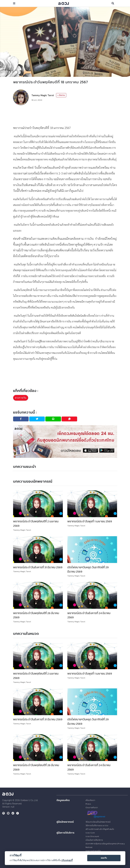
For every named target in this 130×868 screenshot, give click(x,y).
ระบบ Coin (90, 833)
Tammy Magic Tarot (43, 95)
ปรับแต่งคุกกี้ (67, 860)
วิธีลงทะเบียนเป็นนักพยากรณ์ (98, 822)
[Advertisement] (68, 115)
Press (88, 804)
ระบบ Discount (92, 836)
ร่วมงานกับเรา (92, 807)
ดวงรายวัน (21, 398)
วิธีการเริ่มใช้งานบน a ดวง (97, 825)
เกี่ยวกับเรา (90, 800)
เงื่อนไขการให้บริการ (94, 840)
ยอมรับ (104, 858)
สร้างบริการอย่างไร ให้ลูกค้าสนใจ (100, 829)
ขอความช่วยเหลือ (93, 851)
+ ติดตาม (61, 95)
